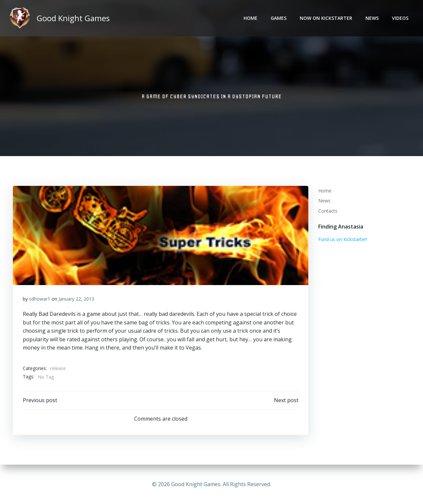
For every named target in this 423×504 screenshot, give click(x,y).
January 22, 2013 (76, 299)
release (58, 369)
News (372, 18)
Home (250, 18)
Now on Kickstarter (326, 18)
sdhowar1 (40, 299)
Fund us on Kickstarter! (343, 239)
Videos (400, 18)
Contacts (328, 211)
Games (279, 18)
